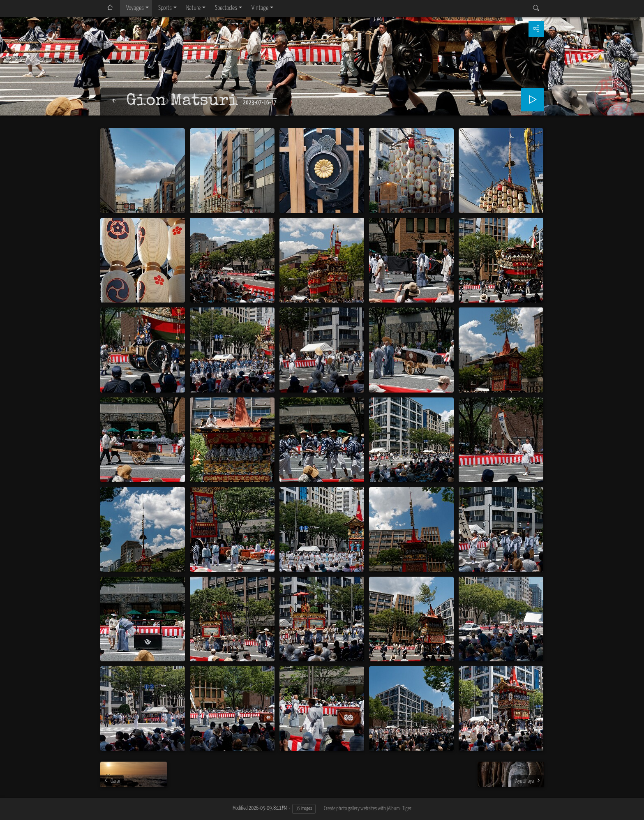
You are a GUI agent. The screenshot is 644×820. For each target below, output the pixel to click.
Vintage (260, 8)
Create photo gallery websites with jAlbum (362, 809)
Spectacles (226, 8)
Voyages (135, 8)
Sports (165, 8)
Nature (193, 8)
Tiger (407, 809)
